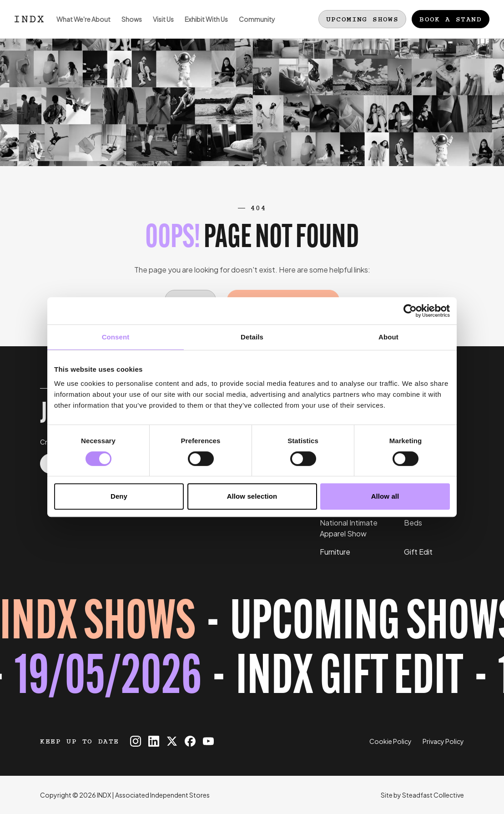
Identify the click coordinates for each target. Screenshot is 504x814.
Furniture (335, 552)
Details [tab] (252, 337)
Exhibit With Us (204, 27)
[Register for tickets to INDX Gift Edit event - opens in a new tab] (252, 652)
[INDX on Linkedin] (154, 741)
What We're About (81, 27)
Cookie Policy (391, 741)
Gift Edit (418, 552)
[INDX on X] (172, 741)
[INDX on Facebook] (190, 741)
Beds (413, 523)
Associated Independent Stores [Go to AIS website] (162, 795)
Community (254, 27)
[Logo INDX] (29, 19)
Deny (119, 496)
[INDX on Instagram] (136, 741)
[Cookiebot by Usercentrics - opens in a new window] (410, 311)
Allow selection (252, 496)
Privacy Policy (443, 741)
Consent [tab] (116, 337)
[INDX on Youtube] (208, 741)
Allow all (385, 496)
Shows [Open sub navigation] (129, 27)
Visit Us (161, 27)
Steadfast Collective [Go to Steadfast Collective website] (433, 795)
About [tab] (388, 337)
